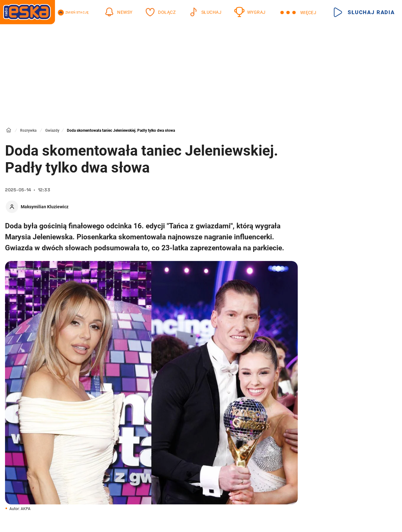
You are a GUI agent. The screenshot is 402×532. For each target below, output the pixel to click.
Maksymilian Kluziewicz (45, 207)
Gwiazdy (52, 130)
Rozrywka (28, 130)
